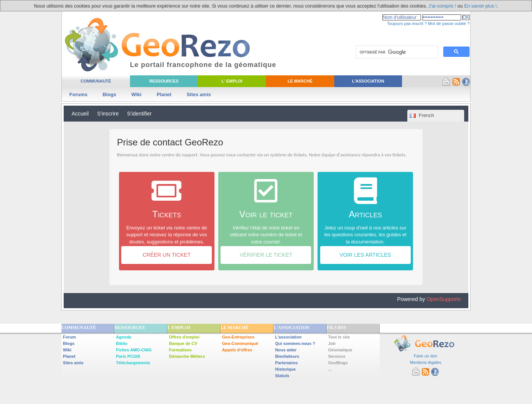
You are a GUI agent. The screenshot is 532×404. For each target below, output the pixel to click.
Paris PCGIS (128, 356)
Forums (78, 94)
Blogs (110, 94)
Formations (180, 350)
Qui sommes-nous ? (295, 343)
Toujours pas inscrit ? (407, 23)
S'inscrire (108, 114)
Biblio (122, 343)
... (330, 369)
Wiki (137, 94)
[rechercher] (396, 52)
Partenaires (286, 363)
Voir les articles (365, 255)
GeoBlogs (338, 363)
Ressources (164, 81)
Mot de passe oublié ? (449, 23)
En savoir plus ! (480, 6)
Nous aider (286, 350)
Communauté (96, 81)
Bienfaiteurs (287, 356)
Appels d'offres (237, 350)
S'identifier (139, 114)
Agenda (124, 337)
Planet (164, 94)
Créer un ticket (167, 255)
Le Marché (300, 81)
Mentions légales (426, 362)
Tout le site (339, 337)
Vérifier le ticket (266, 255)
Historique (285, 369)
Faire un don (426, 356)
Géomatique (340, 350)
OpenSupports (444, 299)
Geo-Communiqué (240, 343)
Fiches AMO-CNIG (134, 350)
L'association (288, 337)
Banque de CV (183, 343)
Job (332, 343)
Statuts (282, 376)
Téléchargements (133, 363)
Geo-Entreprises (238, 337)
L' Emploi (232, 81)
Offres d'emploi (184, 337)
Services (337, 356)
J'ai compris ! (442, 6)
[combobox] (436, 116)
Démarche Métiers (187, 356)
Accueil (80, 114)
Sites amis (199, 94)
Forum (69, 337)
